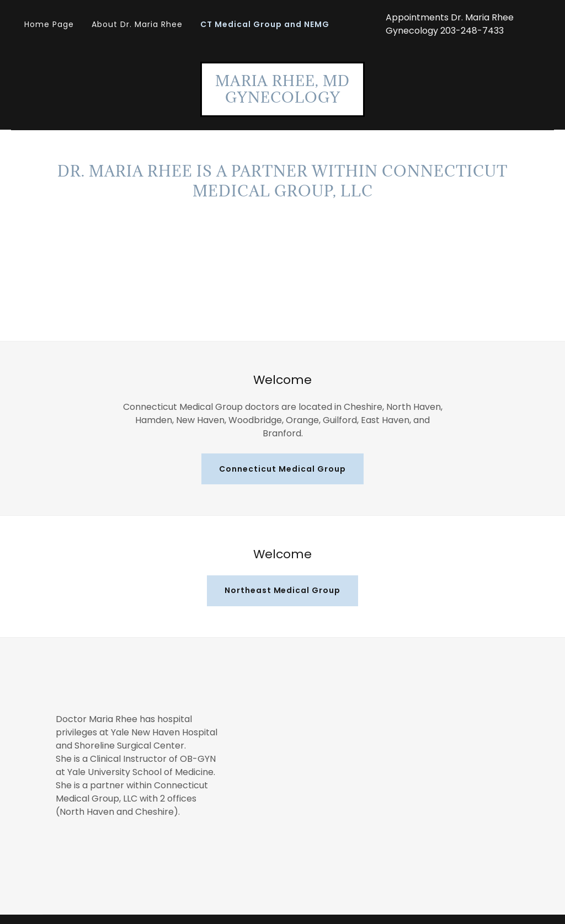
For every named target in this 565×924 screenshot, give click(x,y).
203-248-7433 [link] (472, 31)
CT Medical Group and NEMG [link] (265, 24)
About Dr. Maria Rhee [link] (137, 24)
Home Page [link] (49, 24)
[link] (282, 100)
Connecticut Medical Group (282, 469)
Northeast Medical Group (283, 590)
